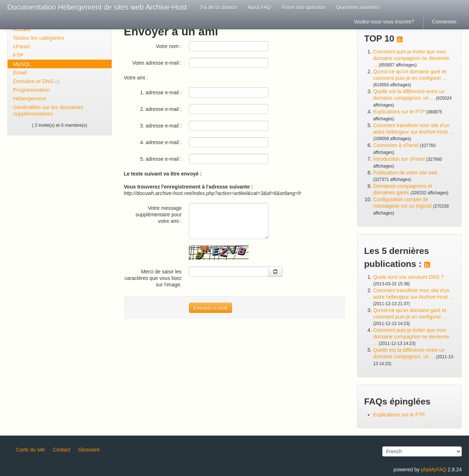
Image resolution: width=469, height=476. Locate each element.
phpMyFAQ (434, 469)
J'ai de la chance (218, 7)
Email (20, 72)
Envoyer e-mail (210, 308)
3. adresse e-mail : (161, 126)
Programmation (32, 90)
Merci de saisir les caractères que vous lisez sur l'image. (153, 278)
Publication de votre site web (405, 173)
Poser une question (304, 7)
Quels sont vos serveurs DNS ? (408, 277)
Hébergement (29, 98)
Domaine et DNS (36, 81)
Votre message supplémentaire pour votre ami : (159, 215)
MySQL (22, 64)
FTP (18, 55)
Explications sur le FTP (399, 112)
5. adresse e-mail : (161, 159)
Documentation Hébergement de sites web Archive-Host (97, 7)
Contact (61, 450)
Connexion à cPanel (396, 145)
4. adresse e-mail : (161, 142)
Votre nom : (169, 46)
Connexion (444, 22)
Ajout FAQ (259, 7)
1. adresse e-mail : (161, 92)
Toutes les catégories (38, 38)
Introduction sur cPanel (399, 159)
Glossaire (89, 450)
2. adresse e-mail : (161, 109)
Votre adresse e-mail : (157, 63)
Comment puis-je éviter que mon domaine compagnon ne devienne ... (411, 58)
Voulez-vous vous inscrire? (384, 22)
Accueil (22, 29)
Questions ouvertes (358, 7)
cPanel (21, 46)
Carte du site (31, 450)
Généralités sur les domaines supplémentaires (48, 110)
